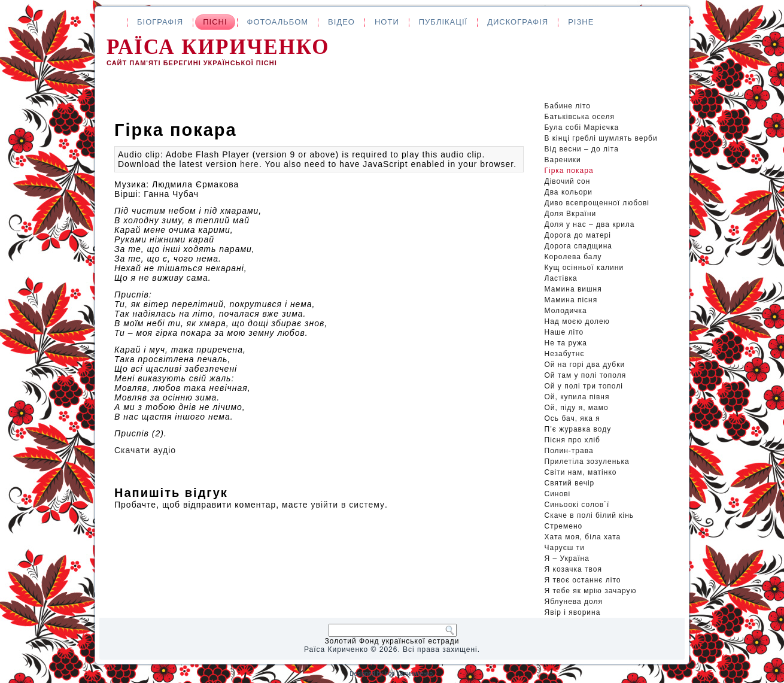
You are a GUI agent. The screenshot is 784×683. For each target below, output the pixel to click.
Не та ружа (566, 343)
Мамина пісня (571, 300)
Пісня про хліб (572, 440)
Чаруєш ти (565, 548)
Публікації (443, 22)
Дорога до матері (578, 235)
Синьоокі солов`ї (577, 505)
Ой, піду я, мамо (577, 408)
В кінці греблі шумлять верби (601, 138)
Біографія (160, 22)
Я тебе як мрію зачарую (591, 591)
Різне (581, 22)
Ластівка (561, 278)
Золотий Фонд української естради (392, 641)
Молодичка (566, 311)
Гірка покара (569, 171)
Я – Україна (567, 558)
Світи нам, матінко (581, 472)
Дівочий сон (568, 181)
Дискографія (518, 22)
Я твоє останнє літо (583, 580)
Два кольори (569, 192)
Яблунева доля (574, 602)
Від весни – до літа (582, 149)
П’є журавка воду (578, 429)
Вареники (563, 160)
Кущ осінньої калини (584, 268)
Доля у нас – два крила (590, 224)
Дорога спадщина (578, 246)
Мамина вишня (573, 289)
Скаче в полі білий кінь (589, 515)
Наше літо (564, 332)
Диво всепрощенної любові (597, 203)
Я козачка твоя (574, 569)
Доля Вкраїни (571, 214)
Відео (341, 22)
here (250, 164)
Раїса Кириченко (218, 47)
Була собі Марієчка (582, 128)
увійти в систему (348, 505)
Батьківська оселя (580, 117)
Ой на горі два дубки (585, 365)
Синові (558, 494)
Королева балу (573, 257)
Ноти (387, 22)
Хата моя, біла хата (583, 537)
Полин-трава (569, 451)
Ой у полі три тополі (584, 386)
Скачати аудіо (145, 450)
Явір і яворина (573, 612)
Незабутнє (565, 354)
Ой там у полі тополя (586, 375)
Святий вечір (570, 483)
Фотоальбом (278, 22)
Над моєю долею (577, 321)
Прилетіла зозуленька (587, 462)
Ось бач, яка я (572, 418)
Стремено (564, 526)
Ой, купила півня (577, 397)
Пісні (215, 22)
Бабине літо (568, 106)
